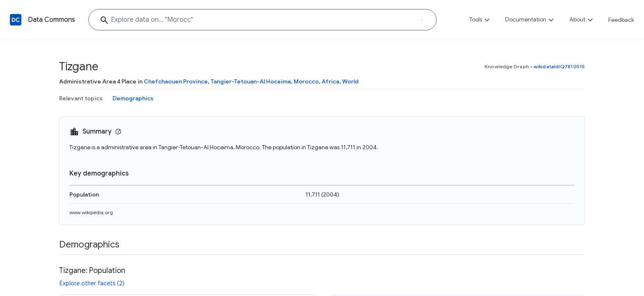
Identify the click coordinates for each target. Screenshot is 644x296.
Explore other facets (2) (92, 283)
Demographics (133, 98)
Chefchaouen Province (176, 81)
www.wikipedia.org (91, 212)
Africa (330, 81)
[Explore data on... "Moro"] (262, 20)
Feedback (621, 20)
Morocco (306, 81)
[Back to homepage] (16, 20)
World (350, 81)
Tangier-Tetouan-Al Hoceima (251, 81)
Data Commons (52, 20)
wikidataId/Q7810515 (559, 66)
